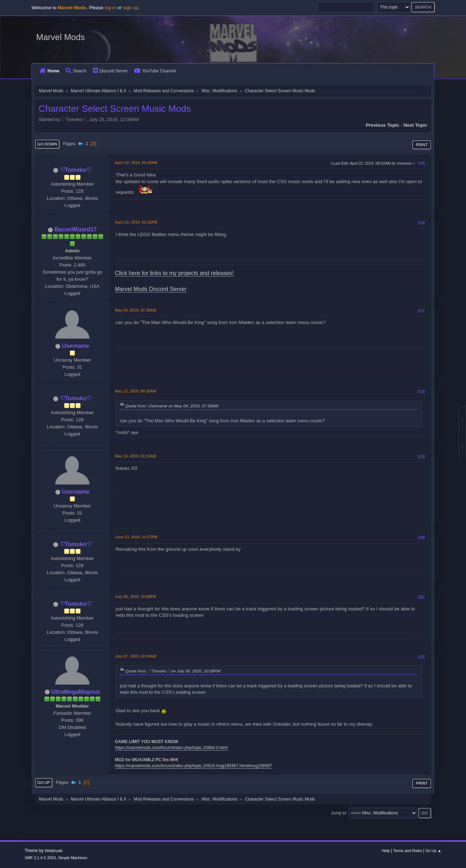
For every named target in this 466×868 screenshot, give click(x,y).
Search (76, 71)
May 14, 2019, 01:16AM (135, 456)
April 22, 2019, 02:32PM (136, 222)
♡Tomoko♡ (76, 170)
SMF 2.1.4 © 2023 (40, 858)
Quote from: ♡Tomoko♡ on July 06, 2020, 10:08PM (173, 671)
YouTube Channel (155, 71)
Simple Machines (73, 858)
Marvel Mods (60, 37)
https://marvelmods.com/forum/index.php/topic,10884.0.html (171, 748)
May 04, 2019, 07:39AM (135, 310)
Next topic (415, 125)
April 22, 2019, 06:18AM (136, 163)
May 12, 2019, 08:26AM (135, 391)
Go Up (44, 782)
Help (386, 851)
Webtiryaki (54, 851)
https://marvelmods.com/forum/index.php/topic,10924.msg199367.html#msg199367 (193, 766)
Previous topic (382, 125)
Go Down (47, 144)
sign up (131, 8)
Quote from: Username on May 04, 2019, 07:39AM (172, 406)
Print (422, 145)
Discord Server (110, 71)
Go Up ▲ (433, 851)
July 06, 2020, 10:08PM (135, 597)
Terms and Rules (408, 851)
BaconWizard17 (76, 229)
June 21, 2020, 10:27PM (136, 537)
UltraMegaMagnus (76, 692)
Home (49, 71)
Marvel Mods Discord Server (151, 289)
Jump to (339, 813)
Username (76, 346)
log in (110, 8)
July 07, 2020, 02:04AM (136, 656)
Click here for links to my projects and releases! (174, 273)
